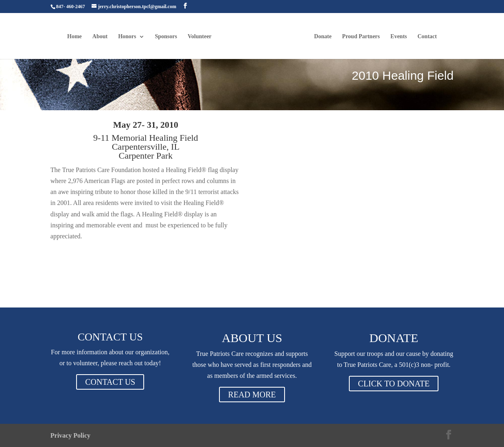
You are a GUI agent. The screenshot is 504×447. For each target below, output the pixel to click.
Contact (427, 37)
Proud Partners (361, 37)
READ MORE (252, 395)
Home (75, 37)
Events (399, 37)
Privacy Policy (70, 435)
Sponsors (166, 37)
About (100, 37)
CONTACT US (110, 382)
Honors (127, 37)
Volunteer (200, 37)
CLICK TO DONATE (394, 384)
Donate (323, 37)
